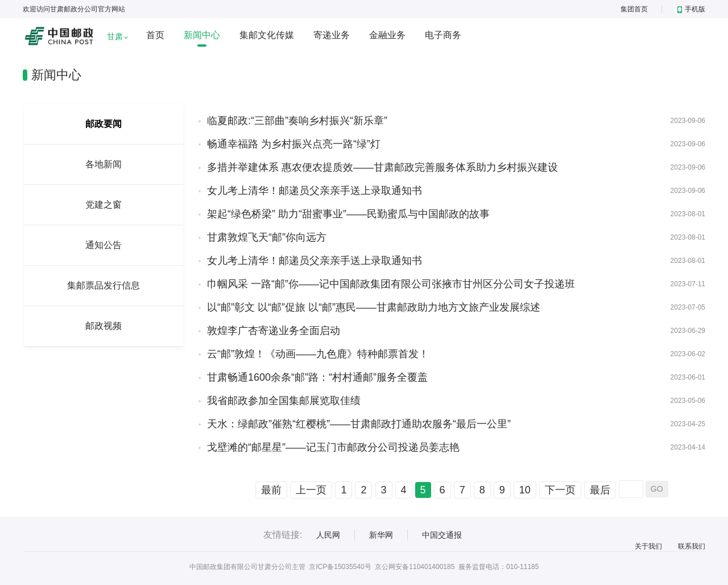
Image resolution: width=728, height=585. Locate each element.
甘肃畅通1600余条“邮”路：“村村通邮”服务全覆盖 (317, 377)
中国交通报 (442, 535)
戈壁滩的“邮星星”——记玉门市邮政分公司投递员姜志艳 (333, 447)
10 (525, 490)
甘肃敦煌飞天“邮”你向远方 (267, 237)
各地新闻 (104, 164)
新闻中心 (202, 35)
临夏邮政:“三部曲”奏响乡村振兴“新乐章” (297, 121)
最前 (271, 490)
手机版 (691, 9)
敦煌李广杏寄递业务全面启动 (274, 331)
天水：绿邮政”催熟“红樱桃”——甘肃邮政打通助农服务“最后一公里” (359, 424)
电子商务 (443, 35)
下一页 (560, 490)
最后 (600, 490)
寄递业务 (332, 35)
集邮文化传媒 (267, 35)
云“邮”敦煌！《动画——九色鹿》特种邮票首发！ (318, 354)
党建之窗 (104, 205)
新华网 (381, 535)
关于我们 (648, 546)
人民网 (328, 535)
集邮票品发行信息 (104, 285)
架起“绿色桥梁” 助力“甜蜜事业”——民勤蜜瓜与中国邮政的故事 (348, 214)
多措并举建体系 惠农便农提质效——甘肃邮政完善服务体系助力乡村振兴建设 (382, 167)
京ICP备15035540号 (340, 567)
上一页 (311, 490)
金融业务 (387, 35)
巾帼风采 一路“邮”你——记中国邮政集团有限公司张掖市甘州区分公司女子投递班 (391, 284)
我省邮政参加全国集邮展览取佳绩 (284, 401)
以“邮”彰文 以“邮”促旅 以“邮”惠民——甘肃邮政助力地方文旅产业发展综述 (374, 307)
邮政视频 (104, 326)
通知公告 (104, 245)
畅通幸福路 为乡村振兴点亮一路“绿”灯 (294, 144)
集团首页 (634, 9)
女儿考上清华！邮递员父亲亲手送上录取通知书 (315, 191)
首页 (155, 35)
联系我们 (692, 546)
